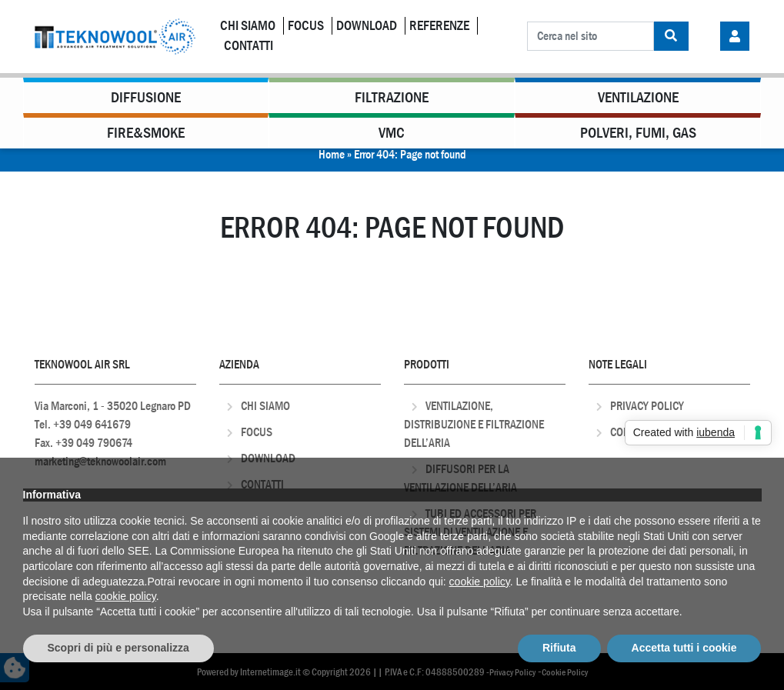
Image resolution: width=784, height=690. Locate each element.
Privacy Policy (647, 406)
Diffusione (146, 97)
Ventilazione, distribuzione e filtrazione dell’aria (474, 424)
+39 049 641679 (92, 424)
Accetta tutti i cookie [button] (684, 648)
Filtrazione (392, 97)
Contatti (249, 46)
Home (332, 154)
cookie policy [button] (480, 582)
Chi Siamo (248, 26)
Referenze (439, 26)
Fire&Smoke (146, 133)
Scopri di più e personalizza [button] (118, 648)
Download (367, 26)
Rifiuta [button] (559, 648)
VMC (392, 133)
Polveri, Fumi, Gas (638, 133)
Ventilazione (638, 97)
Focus (306, 26)
